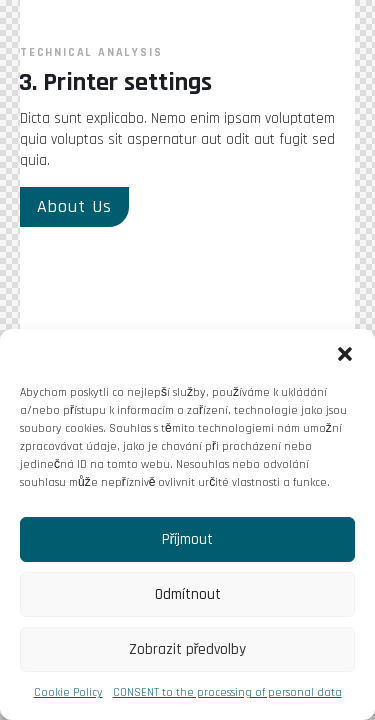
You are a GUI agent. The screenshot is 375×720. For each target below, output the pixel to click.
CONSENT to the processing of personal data (227, 692)
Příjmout (188, 539)
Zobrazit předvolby (188, 649)
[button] (345, 354)
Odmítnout (188, 594)
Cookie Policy (68, 692)
